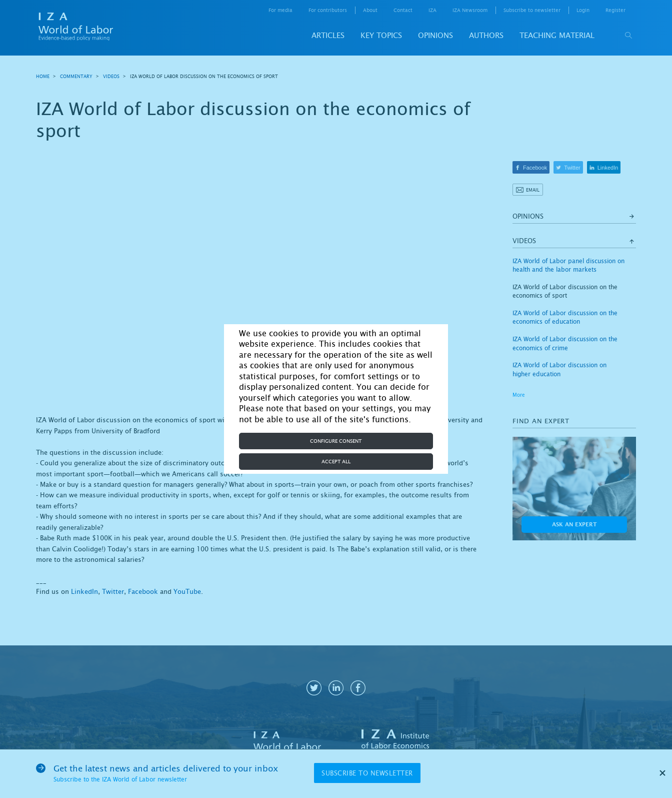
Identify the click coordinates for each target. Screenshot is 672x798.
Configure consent (336, 441)
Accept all (336, 462)
